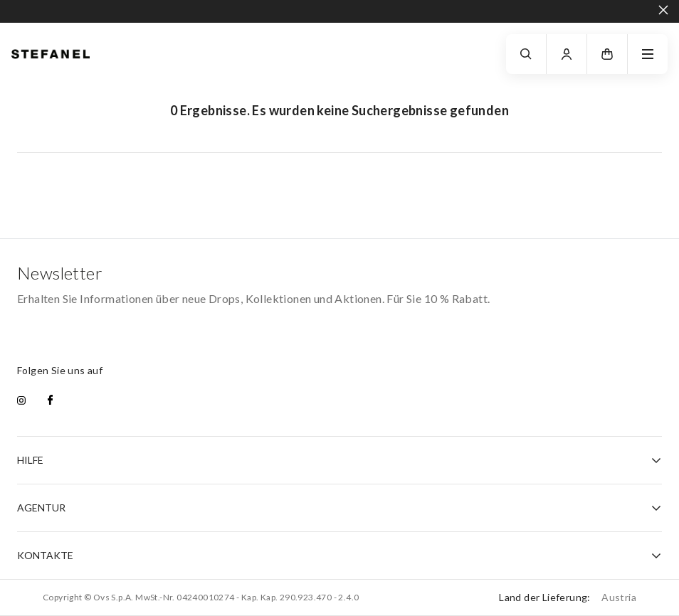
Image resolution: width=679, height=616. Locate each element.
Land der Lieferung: (568, 597)
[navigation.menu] (648, 54)
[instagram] (21, 401)
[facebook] (50, 401)
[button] (607, 54)
